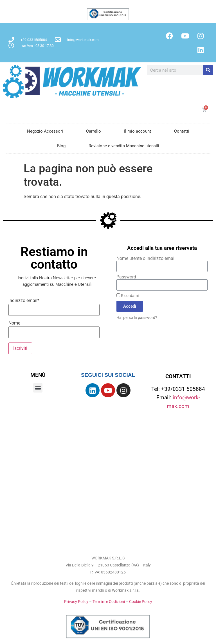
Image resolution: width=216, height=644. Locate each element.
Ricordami (128, 296)
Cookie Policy (141, 602)
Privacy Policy (76, 602)
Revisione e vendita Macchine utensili (124, 146)
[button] (38, 388)
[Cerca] (208, 70)
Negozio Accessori (45, 131)
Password (126, 277)
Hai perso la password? (137, 318)
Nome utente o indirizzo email (146, 258)
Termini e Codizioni (109, 602)
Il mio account (138, 131)
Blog (61, 146)
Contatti (182, 131)
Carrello (94, 131)
